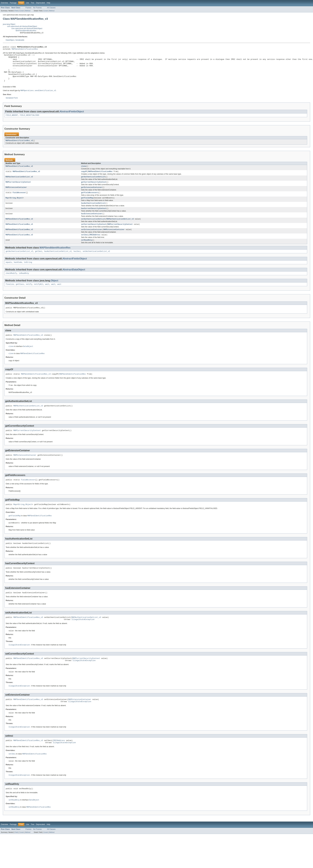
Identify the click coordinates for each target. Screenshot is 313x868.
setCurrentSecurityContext (94, 235)
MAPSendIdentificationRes (26, 31)
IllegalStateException (83, 639)
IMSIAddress (95, 246)
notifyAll (39, 297)
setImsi (85, 246)
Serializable (20, 40)
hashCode (18, 275)
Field (16, 11)
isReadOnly (24, 286)
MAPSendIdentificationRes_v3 (19, 148)
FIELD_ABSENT (12, 122)
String (13, 207)
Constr (22, 11)
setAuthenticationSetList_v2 (96, 263)
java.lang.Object (9, 24)
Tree (33, 3)
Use (27, 3)
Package (13, 3)
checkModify (11, 286)
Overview (4, 3)
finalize (10, 297)
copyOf (84, 180)
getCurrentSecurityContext (94, 191)
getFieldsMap (87, 207)
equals (9, 275)
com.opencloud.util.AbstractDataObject (22, 26)
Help (48, 3)
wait (47, 297)
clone (84, 174)
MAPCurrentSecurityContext (18, 191)
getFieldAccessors (90, 202)
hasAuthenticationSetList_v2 (58, 263)
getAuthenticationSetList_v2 (19, 263)
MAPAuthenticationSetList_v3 (19, 185)
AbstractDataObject (74, 282)
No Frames (37, 8)
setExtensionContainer (92, 241)
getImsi (39, 263)
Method (28, 11)
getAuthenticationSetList (93, 185)
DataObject (10, 40)
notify (29, 297)
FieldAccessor (19, 202)
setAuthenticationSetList (93, 230)
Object (20, 207)
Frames (28, 8)
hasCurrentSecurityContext (94, 218)
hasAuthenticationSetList (93, 213)
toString (28, 275)
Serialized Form (12, 105)
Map (7, 207)
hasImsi (77, 263)
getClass (20, 297)
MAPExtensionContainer (16, 196)
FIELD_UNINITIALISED (30, 122)
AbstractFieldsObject (72, 119)
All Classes (51, 8)
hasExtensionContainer (92, 224)
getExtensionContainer (92, 196)
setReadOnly (87, 252)
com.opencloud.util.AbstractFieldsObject (27, 29)
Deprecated (41, 3)
